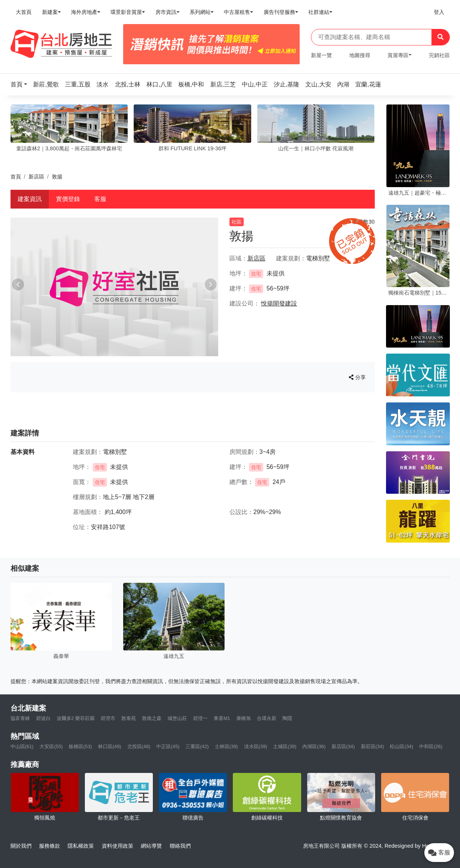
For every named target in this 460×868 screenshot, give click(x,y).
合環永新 (267, 718)
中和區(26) (431, 746)
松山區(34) (401, 746)
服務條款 (50, 846)
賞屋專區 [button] (398, 55)
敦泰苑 (129, 718)
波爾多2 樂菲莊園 (76, 718)
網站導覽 (151, 846)
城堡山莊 (177, 718)
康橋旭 (244, 718)
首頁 (16, 177)
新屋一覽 (321, 55)
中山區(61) (22, 746)
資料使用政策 (118, 846)
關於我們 (21, 846)
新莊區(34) (373, 746)
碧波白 (43, 718)
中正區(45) (168, 746)
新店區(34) (343, 746)
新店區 (36, 177)
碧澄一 (200, 718)
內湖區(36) (314, 746)
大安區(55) (51, 746)
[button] (21, 84)
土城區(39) (285, 746)
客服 (100, 199)
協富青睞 (20, 718)
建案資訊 (30, 199)
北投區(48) (139, 746)
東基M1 (222, 718)
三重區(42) (197, 746)
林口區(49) (110, 746)
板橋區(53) (80, 746)
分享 (357, 377)
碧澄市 (108, 718)
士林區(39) (226, 746)
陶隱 (287, 718)
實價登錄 (68, 199)
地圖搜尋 (360, 55)
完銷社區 (439, 55)
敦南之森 (152, 718)
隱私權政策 (81, 846)
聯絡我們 (180, 846)
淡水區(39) (256, 746)
